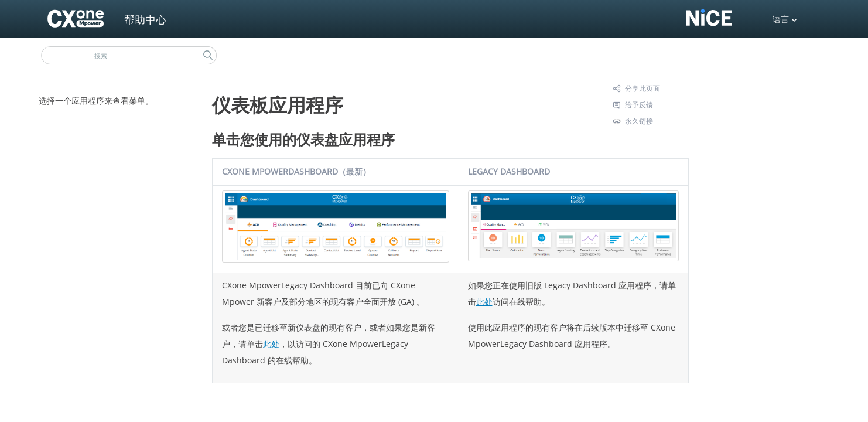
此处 (271, 344)
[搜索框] (129, 55)
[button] (208, 55)
